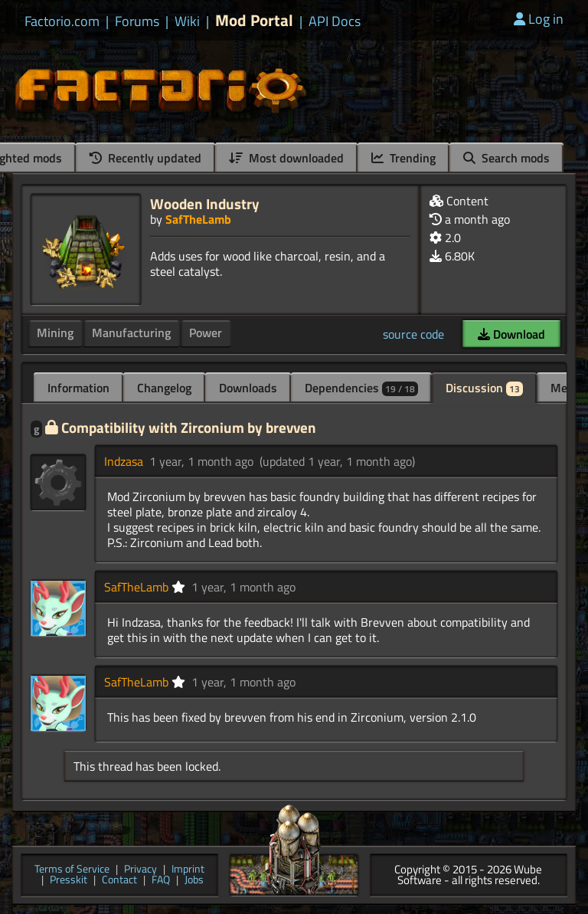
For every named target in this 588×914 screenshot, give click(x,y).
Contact (119, 881)
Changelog (164, 388)
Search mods (506, 158)
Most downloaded (286, 158)
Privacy (140, 870)
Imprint (188, 870)
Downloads (248, 388)
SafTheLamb (198, 219)
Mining (55, 333)
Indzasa (124, 461)
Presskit (69, 881)
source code (413, 334)
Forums (137, 21)
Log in (539, 19)
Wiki (187, 21)
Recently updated (145, 158)
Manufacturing (131, 333)
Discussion (484, 388)
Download (511, 334)
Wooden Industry (205, 203)
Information (78, 388)
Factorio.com (62, 21)
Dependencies (361, 388)
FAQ (161, 881)
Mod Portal (254, 20)
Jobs (194, 881)
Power (206, 333)
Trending (403, 158)
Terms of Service (72, 870)
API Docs (335, 21)
